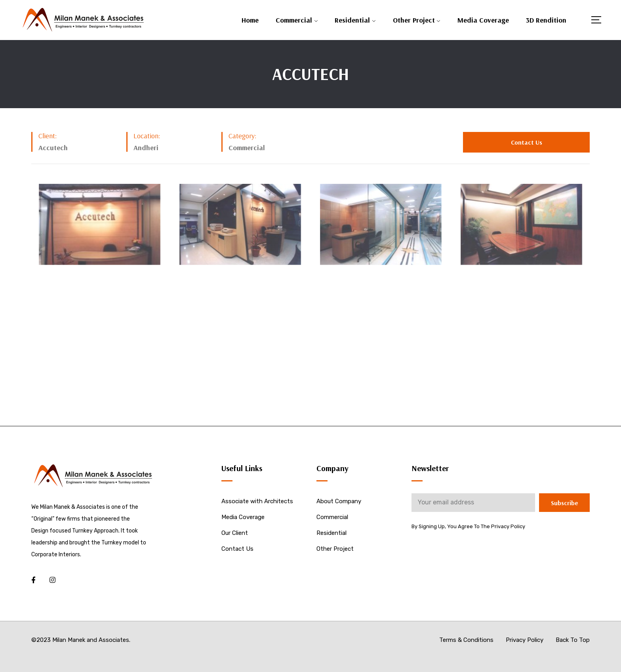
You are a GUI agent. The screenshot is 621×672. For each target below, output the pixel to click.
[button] (526, 142)
